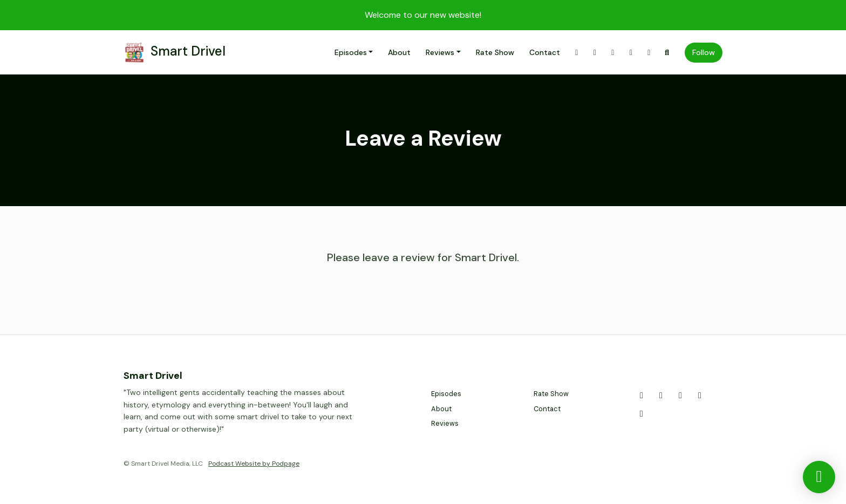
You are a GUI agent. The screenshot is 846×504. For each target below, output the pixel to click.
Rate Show (495, 52)
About (399, 52)
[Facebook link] (613, 53)
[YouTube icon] (700, 396)
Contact (545, 52)
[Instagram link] (595, 53)
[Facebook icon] (680, 396)
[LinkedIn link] (649, 53)
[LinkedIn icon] (642, 414)
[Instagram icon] (661, 396)
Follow (704, 52)
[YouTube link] (631, 53)
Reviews (440, 52)
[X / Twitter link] (577, 53)
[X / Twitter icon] (642, 396)
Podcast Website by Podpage (254, 464)
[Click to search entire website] (667, 53)
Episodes (351, 52)
